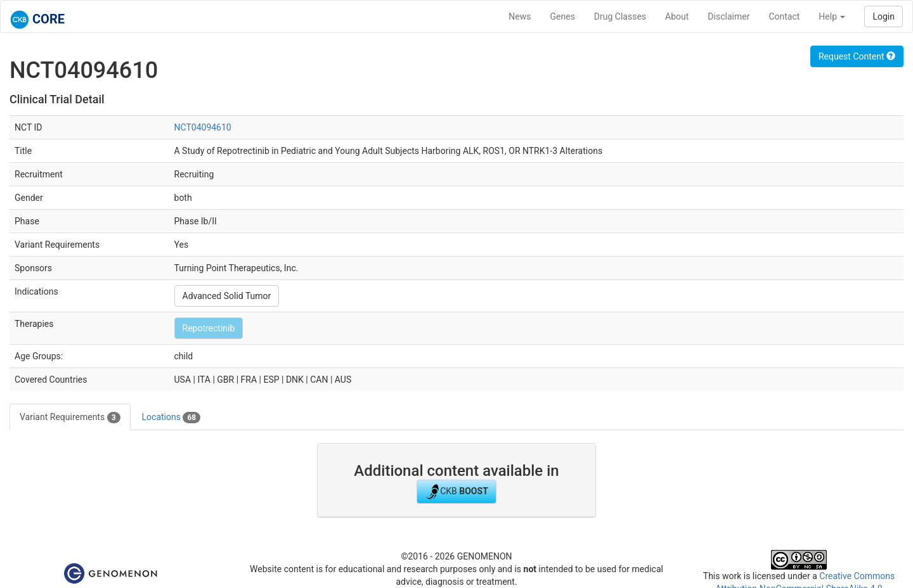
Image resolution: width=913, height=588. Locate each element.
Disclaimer (728, 16)
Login (884, 16)
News (520, 16)
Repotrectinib (209, 328)
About (677, 16)
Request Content (857, 56)
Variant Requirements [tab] (70, 418)
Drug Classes (620, 16)
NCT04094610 (203, 127)
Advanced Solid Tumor (227, 296)
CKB (456, 492)
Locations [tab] (172, 418)
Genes (563, 16)
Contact (784, 16)
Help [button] (832, 16)
